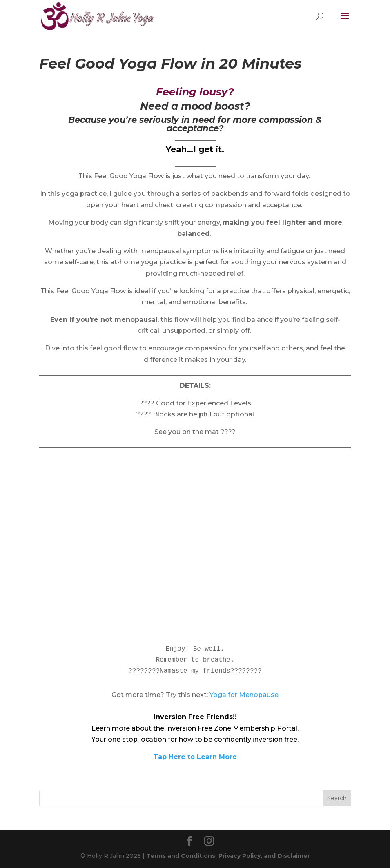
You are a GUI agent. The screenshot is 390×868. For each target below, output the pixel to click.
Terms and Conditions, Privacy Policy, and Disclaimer (228, 856)
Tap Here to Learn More (195, 757)
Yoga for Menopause (244, 695)
